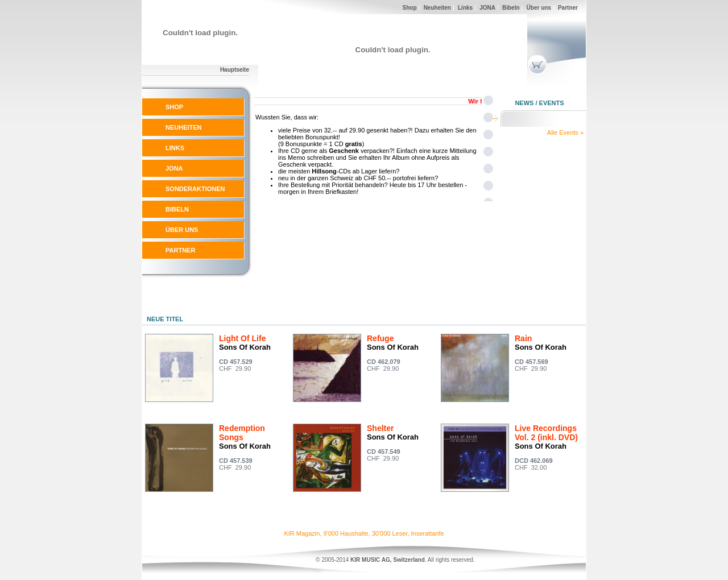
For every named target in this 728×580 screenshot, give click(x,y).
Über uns (539, 8)
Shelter (380, 428)
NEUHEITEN (184, 127)
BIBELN (177, 209)
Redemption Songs (242, 433)
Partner (568, 8)
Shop (410, 8)
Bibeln (511, 8)
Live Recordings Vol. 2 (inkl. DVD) (546, 433)
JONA (487, 8)
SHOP (174, 107)
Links (465, 8)
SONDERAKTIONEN (195, 189)
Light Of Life (242, 338)
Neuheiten (437, 8)
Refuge (380, 338)
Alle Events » (565, 132)
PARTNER (180, 250)
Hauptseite (235, 70)
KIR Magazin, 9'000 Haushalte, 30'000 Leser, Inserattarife (364, 533)
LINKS (175, 148)
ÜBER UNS (182, 230)
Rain (523, 338)
